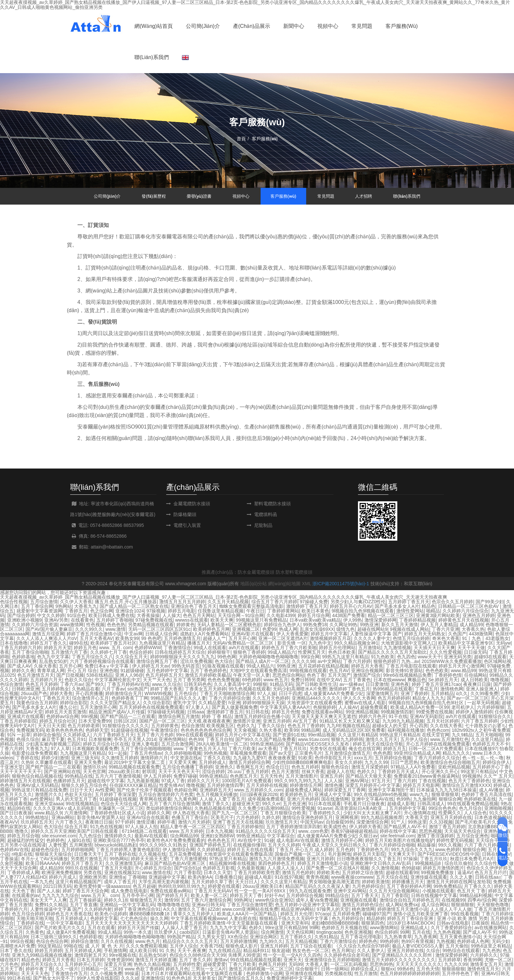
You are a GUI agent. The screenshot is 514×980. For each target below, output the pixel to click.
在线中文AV (329, 679)
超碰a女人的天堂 (389, 725)
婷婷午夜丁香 (39, 969)
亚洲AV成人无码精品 (38, 785)
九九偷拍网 (425, 799)
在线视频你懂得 (249, 845)
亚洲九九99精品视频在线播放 (42, 955)
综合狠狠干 (307, 969)
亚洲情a (117, 877)
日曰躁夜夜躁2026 (258, 794)
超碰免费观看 (374, 707)
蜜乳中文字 (185, 702)
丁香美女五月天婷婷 (206, 689)
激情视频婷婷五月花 (330, 638)
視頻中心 (328, 26)
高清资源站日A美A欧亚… (361, 808)
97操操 (410, 858)
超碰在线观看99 (402, 872)
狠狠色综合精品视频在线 (37, 776)
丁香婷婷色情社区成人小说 (117, 812)
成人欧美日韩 (143, 950)
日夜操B (480, 923)
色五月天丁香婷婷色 (469, 780)
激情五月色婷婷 (298, 872)
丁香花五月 (426, 689)
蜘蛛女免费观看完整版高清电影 (251, 606)
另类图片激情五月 (89, 858)
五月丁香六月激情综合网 (206, 900)
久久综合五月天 (131, 656)
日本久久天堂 (217, 872)
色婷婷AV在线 (14, 849)
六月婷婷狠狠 (491, 707)
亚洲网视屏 (347, 817)
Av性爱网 (105, 790)
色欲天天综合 (78, 794)
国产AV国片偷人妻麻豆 (49, 629)
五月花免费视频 (185, 854)
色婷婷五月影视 (219, 868)
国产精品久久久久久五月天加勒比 (392, 652)
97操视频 (156, 610)
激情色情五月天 (483, 969)
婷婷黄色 (186, 624)
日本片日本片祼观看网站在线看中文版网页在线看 (192, 973)
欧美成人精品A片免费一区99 (420, 707)
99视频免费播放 (438, 872)
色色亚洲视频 (358, 932)
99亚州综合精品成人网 (417, 753)
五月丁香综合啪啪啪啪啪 (146, 748)
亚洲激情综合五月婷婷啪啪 (332, 959)
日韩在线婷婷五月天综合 (180, 652)
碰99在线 (79, 643)
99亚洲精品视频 (362, 711)
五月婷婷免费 (346, 913)
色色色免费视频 (224, 679)
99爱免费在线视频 (435, 711)
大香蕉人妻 (317, 964)
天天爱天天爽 (183, 762)
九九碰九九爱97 (249, 757)
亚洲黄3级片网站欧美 (438, 615)
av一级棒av (351, 684)
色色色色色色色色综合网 (206, 730)
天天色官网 (94, 771)
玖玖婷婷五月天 (37, 822)
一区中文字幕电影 (65, 923)
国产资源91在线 (289, 734)
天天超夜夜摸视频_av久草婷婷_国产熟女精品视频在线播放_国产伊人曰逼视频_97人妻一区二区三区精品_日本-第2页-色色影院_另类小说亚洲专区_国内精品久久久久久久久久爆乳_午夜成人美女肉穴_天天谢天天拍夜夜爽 (224, 597)
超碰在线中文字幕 (106, 780)
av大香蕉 (268, 748)
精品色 (428, 606)
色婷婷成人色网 (473, 941)
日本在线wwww (389, 679)
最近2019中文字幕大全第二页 (135, 762)
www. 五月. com (116, 647)
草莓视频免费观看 (248, 753)
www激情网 (72, 624)
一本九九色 (42, 881)
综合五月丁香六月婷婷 (274, 601)
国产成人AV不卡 (480, 932)
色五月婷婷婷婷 (394, 698)
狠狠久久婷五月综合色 (84, 785)
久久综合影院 (157, 702)
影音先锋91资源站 (405, 670)
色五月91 (77, 739)
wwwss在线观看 (191, 620)
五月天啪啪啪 (489, 734)
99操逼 (132, 973)
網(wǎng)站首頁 (154, 26)
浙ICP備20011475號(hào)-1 (341, 583)
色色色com (438, 730)
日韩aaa (196, 711)
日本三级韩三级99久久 (54, 936)
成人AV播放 (491, 790)
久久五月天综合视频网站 (394, 890)
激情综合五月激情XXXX (466, 785)
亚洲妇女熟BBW (217, 835)
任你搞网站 (476, 675)
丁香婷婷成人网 (23, 872)
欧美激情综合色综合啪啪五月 (450, 762)
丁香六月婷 (11, 748)
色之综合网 (102, 610)
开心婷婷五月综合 (153, 868)
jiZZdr (214, 909)
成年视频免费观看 (266, 799)
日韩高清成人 (431, 803)
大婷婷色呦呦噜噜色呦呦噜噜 (268, 656)
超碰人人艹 (214, 638)
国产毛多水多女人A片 (397, 606)
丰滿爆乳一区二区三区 (121, 808)
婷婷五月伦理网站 (337, 647)
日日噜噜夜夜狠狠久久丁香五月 (369, 858)
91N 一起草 (19, 734)
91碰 (269, 840)
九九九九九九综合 (60, 895)
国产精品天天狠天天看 (368, 776)
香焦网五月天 (250, 767)
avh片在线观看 (244, 647)
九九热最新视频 (143, 780)
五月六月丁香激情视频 (118, 776)
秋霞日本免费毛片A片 (472, 858)
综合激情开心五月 (90, 698)
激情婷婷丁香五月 (225, 711)
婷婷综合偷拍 (47, 734)
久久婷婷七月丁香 (109, 652)
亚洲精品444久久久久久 (316, 698)
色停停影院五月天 (333, 757)
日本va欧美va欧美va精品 (315, 620)
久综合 (433, 950)
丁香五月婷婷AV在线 (128, 684)
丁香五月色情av (146, 753)
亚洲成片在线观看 (26, 716)
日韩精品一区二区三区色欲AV (469, 606)
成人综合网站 (435, 904)
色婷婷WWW (148, 647)
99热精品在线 (79, 776)
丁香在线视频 (432, 780)
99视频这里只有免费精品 (262, 620)
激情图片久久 (49, 794)
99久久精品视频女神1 (356, 643)
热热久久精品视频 (152, 964)
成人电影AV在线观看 (298, 840)
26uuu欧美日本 (124, 771)
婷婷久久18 (116, 900)
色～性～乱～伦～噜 (483, 757)
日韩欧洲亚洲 (26, 689)
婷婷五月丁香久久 (49, 643)
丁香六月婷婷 (357, 661)
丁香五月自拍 (219, 739)
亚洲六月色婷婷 (303, 799)
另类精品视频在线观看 (151, 624)
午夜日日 (255, 610)
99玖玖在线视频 (82, 868)
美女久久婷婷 (348, 762)
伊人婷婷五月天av (151, 666)
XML (306, 583)
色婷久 (256, 927)
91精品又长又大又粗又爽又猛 (349, 721)
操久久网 (159, 918)
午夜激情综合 (164, 730)
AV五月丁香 (305, 721)
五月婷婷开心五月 (83, 964)
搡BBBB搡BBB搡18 (150, 913)
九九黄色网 (185, 799)
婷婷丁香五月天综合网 (86, 890)
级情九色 (346, 629)
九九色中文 (320, 643)
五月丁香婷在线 (120, 854)
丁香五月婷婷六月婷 (21, 647)
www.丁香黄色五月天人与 (199, 748)
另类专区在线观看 (328, 748)
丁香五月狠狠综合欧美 (283, 812)
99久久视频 (450, 845)
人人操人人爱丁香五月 (222, 799)
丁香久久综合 (271, 725)
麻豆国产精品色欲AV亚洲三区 (176, 863)
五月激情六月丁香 (69, 652)
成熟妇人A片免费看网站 (204, 633)
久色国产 (457, 633)
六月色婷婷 (247, 817)
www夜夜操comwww (352, 877)
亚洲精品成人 (414, 927)
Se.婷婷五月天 (443, 679)
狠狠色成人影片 (242, 946)
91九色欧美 (383, 656)
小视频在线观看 (438, 890)
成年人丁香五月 (120, 881)
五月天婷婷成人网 (83, 950)
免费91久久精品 (51, 904)
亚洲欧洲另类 (93, 877)
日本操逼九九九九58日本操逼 (446, 790)
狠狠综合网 (450, 799)
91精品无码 (282, 684)
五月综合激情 (44, 601)
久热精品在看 (86, 689)
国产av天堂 (280, 753)
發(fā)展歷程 (146, 196)
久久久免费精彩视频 (147, 946)
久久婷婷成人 (77, 734)
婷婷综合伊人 (496, 762)
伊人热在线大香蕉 (191, 812)
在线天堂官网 (436, 734)
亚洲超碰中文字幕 (167, 877)
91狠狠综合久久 (495, 716)
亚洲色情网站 (172, 739)
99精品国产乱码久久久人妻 (178, 698)
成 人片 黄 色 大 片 (104, 946)
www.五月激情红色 (449, 739)
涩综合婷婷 (213, 771)
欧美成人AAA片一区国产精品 (247, 913)
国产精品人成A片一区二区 (262, 661)
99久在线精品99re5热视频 (380, 794)
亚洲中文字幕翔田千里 (391, 790)
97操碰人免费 (314, 601)
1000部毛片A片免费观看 (247, 780)
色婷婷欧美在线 (480, 799)
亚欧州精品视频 (454, 767)
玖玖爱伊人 (166, 932)
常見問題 (362, 26)
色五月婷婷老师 (84, 725)
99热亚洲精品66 (267, 744)
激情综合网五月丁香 (157, 661)
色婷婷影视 (91, 936)
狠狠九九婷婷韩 (347, 739)
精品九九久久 (456, 753)
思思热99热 (382, 964)
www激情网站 (384, 927)
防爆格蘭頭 (181, 514)
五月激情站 (370, 647)
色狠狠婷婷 (325, 707)
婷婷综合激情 (85, 941)
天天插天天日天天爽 (434, 647)
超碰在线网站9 (372, 629)
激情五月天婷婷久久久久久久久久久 (399, 959)
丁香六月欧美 (242, 748)
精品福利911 (256, 950)
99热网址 (244, 900)
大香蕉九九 (86, 606)
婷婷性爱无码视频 (455, 840)
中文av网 (134, 633)
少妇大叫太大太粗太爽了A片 (372, 812)
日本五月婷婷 (90, 959)
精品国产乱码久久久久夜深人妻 (317, 886)
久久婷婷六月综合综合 (465, 610)
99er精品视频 (322, 734)
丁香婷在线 (27, 757)
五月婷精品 (442, 693)
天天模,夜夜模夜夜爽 (209, 721)
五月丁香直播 (84, 904)
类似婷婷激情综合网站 (169, 808)
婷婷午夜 (167, 822)
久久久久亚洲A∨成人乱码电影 (64, 808)
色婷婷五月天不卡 (491, 744)
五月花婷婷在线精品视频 (324, 666)
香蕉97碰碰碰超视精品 (354, 831)
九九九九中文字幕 (228, 927)
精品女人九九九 (428, 698)
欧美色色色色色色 (65, 730)
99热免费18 (315, 624)
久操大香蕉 (45, 666)
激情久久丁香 (191, 909)
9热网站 (64, 606)
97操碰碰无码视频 (166, 711)
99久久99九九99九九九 (298, 780)
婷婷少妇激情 (55, 757)
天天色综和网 (300, 932)
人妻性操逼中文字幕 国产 (376, 633)
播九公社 (68, 707)
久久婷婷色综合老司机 (347, 955)
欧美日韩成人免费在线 (111, 615)
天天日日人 (247, 881)
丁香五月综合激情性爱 (250, 904)
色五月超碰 (144, 886)
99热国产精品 (181, 936)
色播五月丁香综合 (190, 817)
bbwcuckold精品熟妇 (116, 845)
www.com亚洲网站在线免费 (250, 909)
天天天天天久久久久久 (419, 964)
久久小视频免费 (106, 973)
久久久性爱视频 (445, 652)
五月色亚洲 (294, 803)
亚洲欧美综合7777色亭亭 (119, 840)
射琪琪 (149, 771)
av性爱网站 (42, 799)
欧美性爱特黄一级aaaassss (102, 886)
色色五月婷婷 (305, 767)
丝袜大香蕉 (313, 771)
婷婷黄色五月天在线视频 (464, 620)
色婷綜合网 (186, 790)
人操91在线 (79, 840)
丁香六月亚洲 (445, 629)
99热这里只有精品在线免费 (40, 790)
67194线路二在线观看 (144, 831)
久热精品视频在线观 (215, 808)
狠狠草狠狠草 (445, 794)
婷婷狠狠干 (219, 652)
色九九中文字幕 (53, 656)
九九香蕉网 (425, 936)
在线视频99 (453, 900)
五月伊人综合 (414, 739)
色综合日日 (277, 767)
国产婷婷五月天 (172, 895)
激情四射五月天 (90, 955)
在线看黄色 (82, 620)
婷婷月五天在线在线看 (250, 849)
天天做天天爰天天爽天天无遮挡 (324, 716)
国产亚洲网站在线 (62, 771)
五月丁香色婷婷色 (208, 670)
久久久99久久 (89, 629)
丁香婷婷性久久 (325, 812)
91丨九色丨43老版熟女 (485, 638)
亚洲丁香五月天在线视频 (238, 822)
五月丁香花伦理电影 (361, 936)
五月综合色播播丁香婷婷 (188, 767)
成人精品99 (471, 624)
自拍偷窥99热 (340, 822)
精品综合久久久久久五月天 (190, 941)
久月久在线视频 (117, 941)
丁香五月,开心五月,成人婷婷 (304, 849)
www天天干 (429, 656)
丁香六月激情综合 (338, 941)
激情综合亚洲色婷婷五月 (307, 817)
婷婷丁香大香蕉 (166, 689)
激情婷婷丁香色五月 (349, 689)
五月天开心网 (242, 638)
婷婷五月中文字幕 (329, 633)
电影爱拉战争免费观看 (35, 753)
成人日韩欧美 (474, 679)
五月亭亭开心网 (138, 895)
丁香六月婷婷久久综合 (437, 757)
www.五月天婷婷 (186, 831)
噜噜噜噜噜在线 (173, 904)
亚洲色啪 (109, 670)
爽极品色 (417, 679)
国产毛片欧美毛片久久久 (480, 822)
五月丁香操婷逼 (85, 900)
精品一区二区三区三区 (391, 615)
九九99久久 (271, 941)
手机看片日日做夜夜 (364, 803)
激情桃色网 (452, 689)
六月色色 (9, 964)
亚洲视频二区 (246, 629)
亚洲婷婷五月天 (216, 790)
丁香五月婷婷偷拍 (245, 826)
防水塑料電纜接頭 (294, 572)
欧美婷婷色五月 (296, 794)
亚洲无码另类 (458, 656)
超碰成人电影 (258, 877)
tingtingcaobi (329, 932)
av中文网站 (329, 661)
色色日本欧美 (342, 652)
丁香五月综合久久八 (92, 656)
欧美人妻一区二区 (209, 895)
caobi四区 (190, 932)
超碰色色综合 (45, 849)
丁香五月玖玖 (293, 748)
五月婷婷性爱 (187, 964)
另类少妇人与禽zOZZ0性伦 (358, 601)
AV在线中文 (250, 840)
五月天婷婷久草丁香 (212, 881)
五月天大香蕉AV (96, 638)
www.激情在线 (157, 872)
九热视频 (445, 941)
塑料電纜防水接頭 (269, 503)
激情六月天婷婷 (194, 822)
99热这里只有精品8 (399, 734)
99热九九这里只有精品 (346, 656)
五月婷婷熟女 (55, 689)
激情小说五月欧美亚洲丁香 (421, 913)
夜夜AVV (9, 822)
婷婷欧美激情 (376, 881)
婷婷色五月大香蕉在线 (69, 913)
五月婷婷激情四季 (225, 785)
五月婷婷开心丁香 (491, 767)
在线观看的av (26, 895)
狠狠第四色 (373, 923)
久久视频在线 (152, 854)
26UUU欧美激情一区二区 (222, 744)
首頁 (241, 138)
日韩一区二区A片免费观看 (435, 748)
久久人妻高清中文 (232, 684)
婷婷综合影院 (74, 702)
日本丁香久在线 (16, 950)
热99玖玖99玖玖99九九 (182, 886)
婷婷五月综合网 (314, 615)
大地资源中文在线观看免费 (314, 702)
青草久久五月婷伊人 (194, 913)
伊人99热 (353, 620)
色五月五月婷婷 (491, 872)
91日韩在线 (257, 711)
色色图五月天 (244, 776)
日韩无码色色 (198, 684)
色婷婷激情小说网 (265, 973)
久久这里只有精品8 (358, 734)
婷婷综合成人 (365, 969)
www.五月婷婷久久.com (258, 790)
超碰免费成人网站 (304, 790)
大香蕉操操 (148, 615)
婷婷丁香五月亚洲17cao (436, 684)
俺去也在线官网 (365, 748)
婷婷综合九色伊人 (282, 624)
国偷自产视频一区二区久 (300, 854)
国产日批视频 (70, 675)
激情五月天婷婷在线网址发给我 (459, 881)
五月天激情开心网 (98, 707)
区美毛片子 (222, 817)
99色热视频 (216, 753)
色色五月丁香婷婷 (306, 725)
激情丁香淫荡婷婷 (435, 835)
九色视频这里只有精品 (162, 643)
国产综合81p (187, 868)
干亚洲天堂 (11, 767)
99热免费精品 (447, 886)
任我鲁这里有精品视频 (221, 610)
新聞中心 (294, 26)
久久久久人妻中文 (372, 638)
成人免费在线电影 (129, 890)
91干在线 (398, 716)
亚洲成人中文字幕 (333, 794)
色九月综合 (470, 808)
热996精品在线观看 (393, 689)
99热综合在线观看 (461, 950)
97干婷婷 (125, 822)
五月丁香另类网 (189, 679)
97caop (323, 913)
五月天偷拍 (457, 946)
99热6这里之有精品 (491, 946)
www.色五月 (276, 679)
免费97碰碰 (185, 776)
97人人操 (267, 693)
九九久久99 (376, 762)
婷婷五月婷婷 (49, 950)
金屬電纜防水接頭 (188, 503)
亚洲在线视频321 (122, 872)
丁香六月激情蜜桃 (188, 858)
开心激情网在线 (420, 812)
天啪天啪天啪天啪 (35, 918)
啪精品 (433, 610)
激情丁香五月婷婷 (447, 826)
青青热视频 (317, 877)
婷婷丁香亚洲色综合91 (137, 909)
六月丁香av (113, 689)
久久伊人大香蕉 (76, 601)
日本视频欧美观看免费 (95, 748)
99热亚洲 (369, 624)
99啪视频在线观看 (308, 670)
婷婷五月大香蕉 (367, 666)
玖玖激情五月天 (282, 822)
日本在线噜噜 (14, 643)
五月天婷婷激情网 (239, 941)
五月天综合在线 (392, 877)
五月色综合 (186, 693)
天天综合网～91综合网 (241, 615)
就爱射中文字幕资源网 (39, 610)
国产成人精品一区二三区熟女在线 (134, 606)
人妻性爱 (58, 845)
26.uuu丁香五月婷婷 (248, 771)
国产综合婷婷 (21, 615)
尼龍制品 (260, 525)
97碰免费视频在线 (154, 620)
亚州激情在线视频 (304, 973)
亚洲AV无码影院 (426, 716)
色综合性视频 (14, 601)
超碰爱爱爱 (214, 964)
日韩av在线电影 (453, 923)
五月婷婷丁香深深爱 (115, 794)
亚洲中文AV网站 (350, 890)
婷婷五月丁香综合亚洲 (411, 918)
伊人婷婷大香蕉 (365, 826)
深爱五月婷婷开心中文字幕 (373, 785)
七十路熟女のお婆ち (485, 725)
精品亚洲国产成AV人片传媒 (117, 711)
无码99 (296, 964)
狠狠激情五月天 (146, 900)
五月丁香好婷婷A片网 (409, 886)
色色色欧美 (437, 670)
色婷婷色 (55, 840)
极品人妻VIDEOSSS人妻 (418, 946)
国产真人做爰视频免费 (235, 707)
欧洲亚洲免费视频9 (61, 872)
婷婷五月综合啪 (23, 835)
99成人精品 (109, 932)
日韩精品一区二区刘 (102, 969)
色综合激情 (11, 684)
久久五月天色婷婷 (271, 698)
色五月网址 (343, 950)
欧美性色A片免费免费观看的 (176, 840)
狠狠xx (388, 969)
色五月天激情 (285, 771)
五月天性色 (271, 776)
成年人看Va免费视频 (317, 900)
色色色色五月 (221, 840)
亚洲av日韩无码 (208, 904)
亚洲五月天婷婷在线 (451, 817)
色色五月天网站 (199, 615)
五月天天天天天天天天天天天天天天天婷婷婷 (131, 923)
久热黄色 (35, 932)
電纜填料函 (262, 514)
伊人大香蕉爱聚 (292, 633)
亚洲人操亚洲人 (482, 689)
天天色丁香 (23, 890)
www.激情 (116, 629)
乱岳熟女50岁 (53, 661)
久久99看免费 (484, 693)
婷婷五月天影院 (369, 854)
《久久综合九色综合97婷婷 (362, 946)
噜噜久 (22, 831)
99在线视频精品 (82, 803)
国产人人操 (49, 890)
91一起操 (118, 753)
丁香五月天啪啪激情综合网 (227, 693)
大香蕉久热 (473, 629)
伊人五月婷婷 (157, 776)
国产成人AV (19, 666)
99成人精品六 (282, 652)
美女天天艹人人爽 (49, 900)
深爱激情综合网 (372, 822)
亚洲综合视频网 (367, 670)
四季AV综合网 (482, 900)
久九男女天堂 (211, 936)
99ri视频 (89, 716)
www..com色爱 (313, 831)
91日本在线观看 (325, 803)
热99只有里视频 (418, 941)
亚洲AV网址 (357, 780)
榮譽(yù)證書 (195, 196)
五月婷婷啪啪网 (77, 849)
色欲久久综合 (78, 679)
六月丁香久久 (69, 822)
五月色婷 (345, 849)
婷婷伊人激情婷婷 (474, 711)
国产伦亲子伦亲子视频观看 (144, 790)
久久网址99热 (344, 624)
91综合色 (77, 615)
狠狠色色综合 (335, 767)
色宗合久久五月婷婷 (452, 601)
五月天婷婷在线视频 (267, 785)
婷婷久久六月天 (203, 780)
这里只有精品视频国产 (78, 881)
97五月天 (381, 780)
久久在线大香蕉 (446, 725)
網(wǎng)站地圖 (284, 583)
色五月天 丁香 (471, 890)
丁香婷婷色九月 (372, 849)
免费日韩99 (303, 679)
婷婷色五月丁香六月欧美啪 (289, 647)
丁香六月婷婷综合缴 (229, 698)
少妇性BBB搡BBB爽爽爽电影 (302, 762)
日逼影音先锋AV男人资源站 (230, 932)
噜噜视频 (500, 679)
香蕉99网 (473, 959)
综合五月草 (76, 826)
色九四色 (406, 656)
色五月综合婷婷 (28, 913)
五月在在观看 (101, 927)
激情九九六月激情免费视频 (277, 858)
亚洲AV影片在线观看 (253, 633)
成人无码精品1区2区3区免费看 (354, 730)
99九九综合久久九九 (412, 849)
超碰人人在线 (341, 771)
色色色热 (116, 624)
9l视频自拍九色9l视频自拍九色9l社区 (427, 702)
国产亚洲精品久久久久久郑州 (403, 955)
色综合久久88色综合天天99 (198, 955)
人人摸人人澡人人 (286, 868)
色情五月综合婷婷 (411, 638)
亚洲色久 (224, 767)
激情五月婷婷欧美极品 (208, 675)
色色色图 (382, 753)
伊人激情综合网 (179, 849)
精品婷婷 (376, 918)
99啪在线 (73, 946)
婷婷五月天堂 (58, 647)
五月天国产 (339, 675)
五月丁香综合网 (37, 606)
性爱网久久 (450, 812)
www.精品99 (463, 670)
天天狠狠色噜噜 (493, 904)
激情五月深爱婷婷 (370, 767)
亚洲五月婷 (331, 776)
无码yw (503, 643)
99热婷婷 (389, 941)
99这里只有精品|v (479, 771)
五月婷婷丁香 (14, 799)
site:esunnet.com (59, 835)
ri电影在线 (22, 854)
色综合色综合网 (52, 941)
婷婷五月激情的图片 (444, 868)
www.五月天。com (100, 895)
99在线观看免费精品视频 (473, 803)
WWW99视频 (158, 693)
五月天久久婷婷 (284, 845)
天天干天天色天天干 (179, 771)
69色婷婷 (252, 679)
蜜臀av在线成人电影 (365, 702)
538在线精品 (99, 675)
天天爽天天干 (402, 854)
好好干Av (274, 895)
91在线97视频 (289, 877)
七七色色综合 (134, 918)
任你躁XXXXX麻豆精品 (133, 785)
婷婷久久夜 (23, 670)
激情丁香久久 (216, 803)
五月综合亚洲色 (472, 835)
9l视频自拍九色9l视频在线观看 (363, 610)
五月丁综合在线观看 (311, 946)
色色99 (196, 739)
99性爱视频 (303, 808)
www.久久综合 (167, 684)
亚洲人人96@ (129, 675)
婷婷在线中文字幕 (398, 831)
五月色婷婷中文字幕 (167, 670)
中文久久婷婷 (51, 615)
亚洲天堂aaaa (49, 803)
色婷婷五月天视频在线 (345, 927)
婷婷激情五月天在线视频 (25, 780)
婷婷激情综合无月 (124, 693)
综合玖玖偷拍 (458, 863)
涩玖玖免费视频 (196, 661)
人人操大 (171, 615)
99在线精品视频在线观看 (256, 959)
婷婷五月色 (85, 647)
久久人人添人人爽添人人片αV (47, 638)
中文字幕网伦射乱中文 (118, 679)
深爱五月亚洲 (118, 964)
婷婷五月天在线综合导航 (378, 744)
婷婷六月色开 (372, 716)
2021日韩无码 (57, 886)
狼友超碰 (281, 950)
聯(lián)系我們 (152, 57)
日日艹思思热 (404, 762)
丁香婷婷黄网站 (283, 610)
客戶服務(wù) (402, 26)
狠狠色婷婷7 (386, 661)
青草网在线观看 (155, 799)
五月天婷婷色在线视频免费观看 (151, 707)
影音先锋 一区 (292, 643)
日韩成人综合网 (161, 633)
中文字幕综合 (281, 835)
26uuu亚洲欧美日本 (263, 886)
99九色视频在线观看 (249, 689)
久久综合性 (486, 863)
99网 (314, 927)
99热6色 (405, 969)
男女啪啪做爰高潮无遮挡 (334, 881)
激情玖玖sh (95, 767)
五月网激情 (81, 845)
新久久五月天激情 (400, 624)
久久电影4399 (281, 615)
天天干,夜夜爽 (192, 950)
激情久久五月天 (382, 739)
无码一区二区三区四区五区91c (159, 629)
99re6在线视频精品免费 (407, 675)
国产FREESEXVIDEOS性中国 (448, 854)
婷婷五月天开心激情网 (462, 666)
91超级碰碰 (132, 670)
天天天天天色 (35, 973)
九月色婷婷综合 (368, 886)
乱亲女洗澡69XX (317, 629)
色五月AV (339, 670)
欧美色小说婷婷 (111, 913)
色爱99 (269, 629)
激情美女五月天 (486, 964)
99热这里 (417, 822)
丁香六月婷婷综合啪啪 (392, 845)
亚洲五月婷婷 (277, 721)
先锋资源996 (120, 959)
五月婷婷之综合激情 (363, 872)
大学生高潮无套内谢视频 (164, 881)
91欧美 (305, 757)
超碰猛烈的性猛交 (26, 840)
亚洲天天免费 (88, 762)
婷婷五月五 (395, 748)
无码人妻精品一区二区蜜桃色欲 (229, 624)
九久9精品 (462, 734)
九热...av (410, 661)
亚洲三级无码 (85, 757)
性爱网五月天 (312, 652)
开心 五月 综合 (82, 670)
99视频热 (472, 776)
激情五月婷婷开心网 (342, 840)
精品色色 (30, 959)
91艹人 (398, 822)
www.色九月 (148, 941)
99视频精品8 (428, 863)
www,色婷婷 (448, 849)
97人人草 (60, 748)
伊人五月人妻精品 (439, 624)
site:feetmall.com (397, 835)
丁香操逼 (9, 858)
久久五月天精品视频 (228, 601)
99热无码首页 (186, 666)
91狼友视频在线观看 (223, 666)
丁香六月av (72, 684)
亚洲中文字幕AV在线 (373, 799)
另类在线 (92, 872)
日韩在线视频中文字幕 (434, 895)
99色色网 (227, 656)
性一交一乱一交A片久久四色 (292, 955)
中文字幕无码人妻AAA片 (285, 707)
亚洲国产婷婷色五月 (210, 845)
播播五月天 (199, 643)
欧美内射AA (200, 877)
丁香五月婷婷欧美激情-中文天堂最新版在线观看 (229, 923)
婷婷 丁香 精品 (217, 716)
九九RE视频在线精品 (348, 725)
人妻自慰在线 (243, 918)
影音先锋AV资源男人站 (101, 817)
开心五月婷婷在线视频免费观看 (438, 744)
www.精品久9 (48, 812)
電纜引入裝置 (184, 525)
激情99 (171, 900)
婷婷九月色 (177, 969)
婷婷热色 (368, 941)
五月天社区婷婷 (443, 721)
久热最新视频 (251, 868)
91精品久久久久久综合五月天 (266, 831)
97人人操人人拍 (142, 826)
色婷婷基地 (23, 656)
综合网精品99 (184, 835)
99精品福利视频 (476, 895)
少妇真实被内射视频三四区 (53, 744)
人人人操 (333, 780)
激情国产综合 (367, 675)
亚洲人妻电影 (145, 744)
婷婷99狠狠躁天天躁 (264, 702)
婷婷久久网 (159, 812)
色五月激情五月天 (36, 675)
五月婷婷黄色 (165, 725)
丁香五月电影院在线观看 (411, 666)
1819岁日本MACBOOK (411, 923)
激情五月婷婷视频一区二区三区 (261, 969)
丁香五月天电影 (116, 868)
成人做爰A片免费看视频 (71, 932)
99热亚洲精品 (213, 776)
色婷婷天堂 (97, 730)
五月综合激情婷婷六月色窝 (166, 794)
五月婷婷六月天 (46, 679)
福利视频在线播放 (406, 730)
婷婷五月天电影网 (421, 785)
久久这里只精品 (487, 739)
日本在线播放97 (481, 748)
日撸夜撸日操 (228, 877)
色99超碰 (411, 868)
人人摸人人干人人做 (451, 909)
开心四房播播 (89, 693)
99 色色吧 (151, 638)
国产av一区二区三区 (468, 698)
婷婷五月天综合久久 (42, 964)
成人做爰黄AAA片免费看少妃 (334, 693)
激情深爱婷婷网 (381, 620)
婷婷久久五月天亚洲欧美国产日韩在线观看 (75, 831)
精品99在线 (19, 808)
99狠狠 (260, 684)
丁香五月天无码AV (213, 890)
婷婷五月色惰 (286, 711)
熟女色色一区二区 (311, 950)
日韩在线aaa (488, 877)
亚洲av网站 (63, 817)
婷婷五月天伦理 (296, 913)
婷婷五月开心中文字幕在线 (243, 734)
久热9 (27, 762)
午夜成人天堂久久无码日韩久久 (334, 845)
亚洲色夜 (400, 684)
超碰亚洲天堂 (246, 803)
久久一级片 (67, 969)
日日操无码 (475, 652)
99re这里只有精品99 (286, 927)
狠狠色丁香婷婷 (249, 652)
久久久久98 (304, 661)
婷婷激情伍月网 (306, 785)
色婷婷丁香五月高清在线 (486, 794)
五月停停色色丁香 (460, 973)
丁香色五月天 (56, 698)
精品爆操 (426, 845)
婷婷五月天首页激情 (66, 711)
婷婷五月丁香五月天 (82, 863)
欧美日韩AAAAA (42, 863)
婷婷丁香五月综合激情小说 (94, 633)
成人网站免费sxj (402, 904)
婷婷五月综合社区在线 (106, 744)
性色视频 (95, 624)
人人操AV (348, 707)
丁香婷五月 (76, 610)
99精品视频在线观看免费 (134, 767)
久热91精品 (326, 936)
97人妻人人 (198, 707)
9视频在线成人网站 (409, 629)
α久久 (462, 693)
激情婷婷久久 (118, 835)
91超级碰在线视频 (129, 730)
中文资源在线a (186, 757)
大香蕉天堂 (417, 817)
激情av (221, 959)
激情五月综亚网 (48, 633)
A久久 (169, 909)
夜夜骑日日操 (99, 822)
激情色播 (334, 785)
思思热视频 (430, 831)
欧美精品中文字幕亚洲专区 (466, 643)
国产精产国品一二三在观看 (128, 716)
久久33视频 (441, 822)
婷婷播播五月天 (408, 881)
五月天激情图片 (302, 776)
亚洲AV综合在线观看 (148, 817)
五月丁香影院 (395, 895)
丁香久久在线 (217, 757)
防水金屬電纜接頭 (256, 572)
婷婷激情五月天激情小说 (403, 909)
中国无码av (312, 822)
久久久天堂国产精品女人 (115, 702)
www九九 (419, 794)
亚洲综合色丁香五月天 (194, 606)
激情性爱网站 (410, 610)
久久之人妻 (461, 877)
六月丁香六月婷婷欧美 (487, 845)
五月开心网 (70, 666)
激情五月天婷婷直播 (156, 959)
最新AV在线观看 (151, 835)
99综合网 (310, 656)
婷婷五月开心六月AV (351, 606)
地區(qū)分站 (254, 583)
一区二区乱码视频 (349, 964)
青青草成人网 (51, 670)
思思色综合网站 (288, 675)
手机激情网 (115, 950)
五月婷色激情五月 (182, 638)
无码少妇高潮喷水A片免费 (299, 689)
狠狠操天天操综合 (53, 854)
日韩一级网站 (335, 969)
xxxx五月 (363, 757)
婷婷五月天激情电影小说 (323, 863)
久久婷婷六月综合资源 (35, 624)
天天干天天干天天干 (21, 771)
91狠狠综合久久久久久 (126, 725)
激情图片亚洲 (247, 721)
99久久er (271, 803)
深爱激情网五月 (382, 693)
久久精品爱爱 (212, 702)
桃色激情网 (363, 909)
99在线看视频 (465, 913)
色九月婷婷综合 (348, 918)
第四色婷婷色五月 (276, 863)
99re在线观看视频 (194, 734)
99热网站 (119, 858)
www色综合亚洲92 (274, 900)
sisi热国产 (137, 689)
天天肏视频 (245, 730)
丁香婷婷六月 (14, 909)
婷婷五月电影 (182, 610)
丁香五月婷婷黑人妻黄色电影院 (128, 849)
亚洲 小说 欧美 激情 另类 (463, 918)
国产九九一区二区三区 (235, 812)
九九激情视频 (397, 647)
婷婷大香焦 (61, 693)
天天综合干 (487, 840)
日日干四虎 (290, 693)
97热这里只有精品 (228, 858)
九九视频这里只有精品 (83, 753)
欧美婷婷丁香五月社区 (113, 643)
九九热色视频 (447, 932)
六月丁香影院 (188, 872)
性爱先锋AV (171, 785)
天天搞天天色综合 (463, 831)
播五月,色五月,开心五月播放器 (126, 601)
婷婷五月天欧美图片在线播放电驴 (400, 840)
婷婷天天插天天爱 (149, 858)
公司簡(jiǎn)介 (203, 26)
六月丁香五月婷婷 (479, 721)
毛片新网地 (339, 854)
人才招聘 (372, 196)
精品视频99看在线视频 (232, 863)
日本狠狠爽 (100, 739)
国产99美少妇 (490, 601)
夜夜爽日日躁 (477, 684)
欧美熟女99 (127, 638)
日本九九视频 (219, 831)
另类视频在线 (338, 973)
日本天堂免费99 (95, 721)
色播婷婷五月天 (69, 780)
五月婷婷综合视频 (393, 757)
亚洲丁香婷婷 (414, 693)
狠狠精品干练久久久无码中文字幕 (294, 918)
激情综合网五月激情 (179, 716)
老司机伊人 (463, 707)
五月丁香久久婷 (195, 959)
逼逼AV (465, 872)
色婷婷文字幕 (104, 918)
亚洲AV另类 (56, 620)
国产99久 (95, 684)
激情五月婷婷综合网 (249, 762)
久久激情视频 (385, 868)
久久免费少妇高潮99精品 (264, 808)
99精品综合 (337, 895)
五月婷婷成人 (212, 762)
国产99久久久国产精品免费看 (266, 739)
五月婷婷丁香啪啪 (115, 620)
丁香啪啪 (137, 877)
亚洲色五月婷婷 (479, 615)
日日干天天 (81, 790)
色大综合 (224, 661)
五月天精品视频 (301, 941)
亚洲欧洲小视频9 (25, 620)
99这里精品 (49, 946)
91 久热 (167, 950)
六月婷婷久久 (484, 955)
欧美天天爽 (222, 620)
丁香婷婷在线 (30, 923)
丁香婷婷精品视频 (417, 620)
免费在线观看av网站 (322, 711)
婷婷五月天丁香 (246, 895)
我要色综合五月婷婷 (37, 702)
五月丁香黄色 (357, 679)
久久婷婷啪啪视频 (183, 753)
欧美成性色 (335, 826)
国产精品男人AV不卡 (405, 826)
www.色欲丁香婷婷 (144, 969)
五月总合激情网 (177, 744)
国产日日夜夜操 (16, 812)
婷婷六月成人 (63, 877)
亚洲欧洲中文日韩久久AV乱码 (381, 863)
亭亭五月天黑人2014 (135, 739)
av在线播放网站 (491, 927)
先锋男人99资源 (245, 955)
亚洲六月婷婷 (320, 858)
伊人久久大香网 (359, 698)
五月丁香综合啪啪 (30, 652)
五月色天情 (428, 969)
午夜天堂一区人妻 (251, 675)
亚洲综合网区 (264, 936)
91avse (325, 808)
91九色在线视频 (107, 826)
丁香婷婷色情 (448, 675)
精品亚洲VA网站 (298, 909)
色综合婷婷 (141, 652)
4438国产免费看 (349, 615)
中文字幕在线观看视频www (199, 918)
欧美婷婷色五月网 (211, 629)
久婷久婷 (271, 817)
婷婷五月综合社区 (58, 721)
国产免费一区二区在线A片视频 (337, 868)
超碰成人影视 (401, 803)
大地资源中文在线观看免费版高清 (238, 854)
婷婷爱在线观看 (224, 886)
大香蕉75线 (211, 946)
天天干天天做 (471, 647)
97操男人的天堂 (333, 909)
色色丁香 (316, 675)
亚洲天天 (293, 959)
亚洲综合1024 (130, 610)
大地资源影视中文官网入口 (408, 643)
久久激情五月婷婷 (120, 757)
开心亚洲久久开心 (440, 771)
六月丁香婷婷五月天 (114, 734)
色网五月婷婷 (272, 964)
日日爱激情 (377, 684)
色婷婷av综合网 (62, 716)
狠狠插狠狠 (463, 904)
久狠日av (368, 835)
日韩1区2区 (125, 721)
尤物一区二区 (498, 959)
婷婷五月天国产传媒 (138, 927)
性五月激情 (366, 973)
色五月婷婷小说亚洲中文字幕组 (307, 904)
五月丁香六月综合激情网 (174, 803)
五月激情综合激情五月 (347, 753)
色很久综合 (28, 739)
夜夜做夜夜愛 (282, 757)
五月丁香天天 (365, 895)
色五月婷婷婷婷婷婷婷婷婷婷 (410, 973)
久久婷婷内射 (98, 909)
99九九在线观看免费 (310, 890)
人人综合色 (475, 812)
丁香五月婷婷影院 (18, 721)
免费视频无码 (30, 730)
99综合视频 (22, 941)
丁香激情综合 (177, 647)
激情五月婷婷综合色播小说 (262, 716)
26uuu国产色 (34, 693)
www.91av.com (313, 739)
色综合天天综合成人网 (124, 803)
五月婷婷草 (449, 959)
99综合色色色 (443, 808)
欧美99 (291, 730)
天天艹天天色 (157, 679)
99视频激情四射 (397, 711)
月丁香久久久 (478, 886)
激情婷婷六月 (154, 757)
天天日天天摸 (51, 725)
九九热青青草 (398, 936)
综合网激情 (272, 932)
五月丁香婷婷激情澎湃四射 (294, 826)
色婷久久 (366, 771)
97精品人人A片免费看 (413, 767)
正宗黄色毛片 (308, 753)
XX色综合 (237, 936)
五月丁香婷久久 (296, 936)
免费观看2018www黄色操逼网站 (427, 776)
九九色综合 (90, 835)
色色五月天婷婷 (42, 684)
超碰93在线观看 (490, 656)
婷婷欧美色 (328, 872)
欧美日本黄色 (315, 610)
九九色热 (491, 950)
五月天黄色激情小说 (460, 936)
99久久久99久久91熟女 (163, 845)
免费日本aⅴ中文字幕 (107, 666)
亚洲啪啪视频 (498, 808)
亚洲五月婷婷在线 (405, 950)
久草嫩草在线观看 (53, 762)
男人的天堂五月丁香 (76, 799)
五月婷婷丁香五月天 (409, 601)
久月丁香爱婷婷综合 (451, 927)
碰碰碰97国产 (377, 913)
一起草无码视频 (483, 702)
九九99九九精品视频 (403, 721)
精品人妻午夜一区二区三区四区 (192, 826)
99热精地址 (37, 817)
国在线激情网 (335, 799)
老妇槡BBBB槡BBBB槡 (335, 923)
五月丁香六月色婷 (155, 734)
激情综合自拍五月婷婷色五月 (409, 900)
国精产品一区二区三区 (162, 721)
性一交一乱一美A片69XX (260, 890)
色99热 (404, 799)
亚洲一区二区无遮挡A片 (283, 638)
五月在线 (421, 932)
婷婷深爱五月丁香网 (345, 790)
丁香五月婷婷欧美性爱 (257, 872)
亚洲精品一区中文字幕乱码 (127, 904)
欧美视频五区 (220, 725)
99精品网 (310, 730)
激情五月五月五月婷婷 (182, 601)
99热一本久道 (138, 932)
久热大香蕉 (270, 730)
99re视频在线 (123, 955)
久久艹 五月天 (498, 776)
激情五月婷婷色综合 (363, 904)
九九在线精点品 (225, 950)
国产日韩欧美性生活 (316, 684)
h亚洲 (234, 702)
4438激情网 (481, 633)
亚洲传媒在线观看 (429, 877)
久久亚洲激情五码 (124, 863)
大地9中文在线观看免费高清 (258, 670)
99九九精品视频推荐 (382, 817)
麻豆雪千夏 (53, 739)
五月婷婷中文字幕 (407, 808)
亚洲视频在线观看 (359, 900)
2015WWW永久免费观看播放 (452, 661)
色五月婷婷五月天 (164, 675)
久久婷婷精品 (211, 849)
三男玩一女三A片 (209, 969)
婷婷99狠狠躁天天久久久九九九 (183, 656)
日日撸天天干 (88, 854)
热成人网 (288, 629)
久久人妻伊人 (371, 950)
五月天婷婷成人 (71, 918)
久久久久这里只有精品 (284, 881)
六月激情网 (76, 812)
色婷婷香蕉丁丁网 (130, 698)
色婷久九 (246, 725)
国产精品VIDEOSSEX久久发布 (318, 744)
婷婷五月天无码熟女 (425, 633)
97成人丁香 (173, 780)
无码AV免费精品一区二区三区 (244, 643)
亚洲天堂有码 (295, 923)
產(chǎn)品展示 (252, 26)
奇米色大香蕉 (446, 638)
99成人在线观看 (210, 647)
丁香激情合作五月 (69, 973)
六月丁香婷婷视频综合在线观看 (102, 661)
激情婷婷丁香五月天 (307, 606)
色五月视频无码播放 (217, 794)
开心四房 (419, 725)
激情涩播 (146, 822)
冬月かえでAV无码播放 (45, 858)
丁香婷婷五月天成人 (398, 771)
